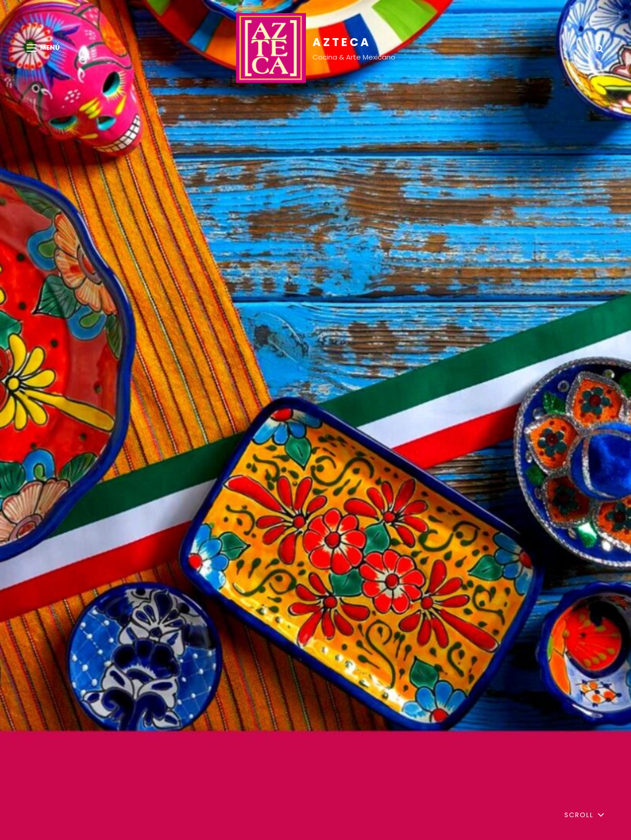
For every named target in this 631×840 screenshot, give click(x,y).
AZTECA (342, 42)
